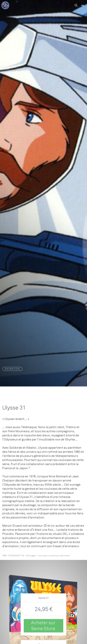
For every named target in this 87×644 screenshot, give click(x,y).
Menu (83, 6)
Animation (12, 369)
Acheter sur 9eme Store (43, 626)
